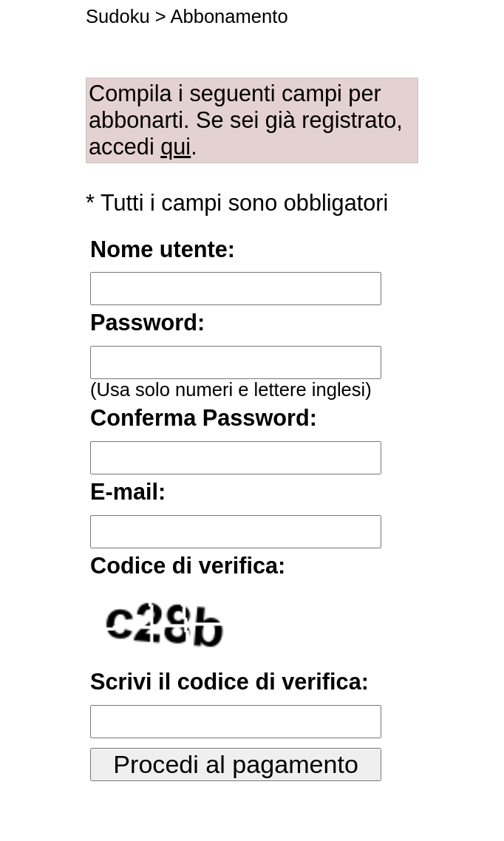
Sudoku (118, 16)
